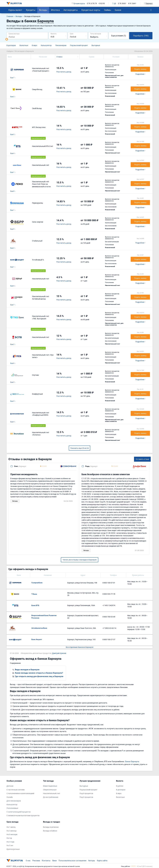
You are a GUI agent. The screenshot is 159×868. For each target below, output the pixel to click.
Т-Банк (34, 594)
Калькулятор (46, 45)
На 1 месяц (11, 827)
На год (9, 838)
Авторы (92, 860)
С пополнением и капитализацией (20, 793)
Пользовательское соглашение (72, 860)
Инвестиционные (50, 786)
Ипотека (55, 10)
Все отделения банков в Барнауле (80, 647)
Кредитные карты (91, 10)
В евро (34, 45)
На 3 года (10, 842)
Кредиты (31, 10)
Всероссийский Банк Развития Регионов (44, 617)
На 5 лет (10, 845)
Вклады (43, 10)
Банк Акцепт (37, 639)
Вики (55, 860)
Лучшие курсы (78, 3)
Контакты (46, 860)
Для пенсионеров (14, 801)
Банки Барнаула (132, 761)
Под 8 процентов (86, 793)
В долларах (11, 45)
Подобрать (141, 36)
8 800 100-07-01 (109, 583)
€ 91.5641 (132, 3)
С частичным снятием (16, 790)
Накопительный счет (52, 793)
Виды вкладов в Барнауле (27, 670)
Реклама (36, 860)
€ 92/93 (102, 3)
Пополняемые (12, 808)
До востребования (51, 797)
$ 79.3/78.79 (92, 3)
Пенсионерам (61, 45)
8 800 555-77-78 (109, 594)
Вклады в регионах (51, 827)
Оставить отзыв (142, 459)
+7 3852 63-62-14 (109, 628)
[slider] (7, 39)
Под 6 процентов (86, 797)
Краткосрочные (13, 849)
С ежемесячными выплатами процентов (23, 815)
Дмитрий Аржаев (59, 653)
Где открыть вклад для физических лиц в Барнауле (39, 676)
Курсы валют (15, 10)
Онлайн (10, 797)
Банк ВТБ (35, 605)
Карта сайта (102, 860)
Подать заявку (140, 69)
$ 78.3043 (122, 3)
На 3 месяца (12, 831)
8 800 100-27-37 (109, 639)
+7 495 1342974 (109, 605)
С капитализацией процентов (19, 812)
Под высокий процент (79, 45)
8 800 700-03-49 (109, 617)
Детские (10, 786)
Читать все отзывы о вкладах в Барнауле (80, 560)
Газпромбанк (37, 583)
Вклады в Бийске (50, 831)
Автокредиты (71, 10)
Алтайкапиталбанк (39, 628)
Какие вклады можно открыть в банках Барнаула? (39, 673)
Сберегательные (50, 790)
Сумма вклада (14, 34)
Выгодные (96, 45)
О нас (28, 860)
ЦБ (114, 3)
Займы (108, 10)
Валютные (24, 45)
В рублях (120, 786)
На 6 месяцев (12, 834)
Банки (118, 10)
